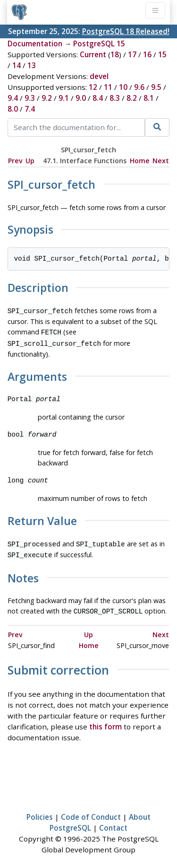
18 (115, 54)
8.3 (115, 98)
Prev (15, 161)
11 (108, 87)
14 (17, 65)
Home (140, 161)
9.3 (30, 98)
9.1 (64, 98)
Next (161, 161)
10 (123, 87)
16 (147, 54)
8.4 (98, 98)
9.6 (139, 87)
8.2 (132, 98)
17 (132, 54)
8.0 (13, 109)
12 (93, 87)
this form (105, 721)
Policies (40, 811)
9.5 (156, 87)
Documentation (35, 44)
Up (30, 161)
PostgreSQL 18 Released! (126, 31)
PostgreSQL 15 (99, 44)
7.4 (30, 109)
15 (162, 54)
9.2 (47, 98)
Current (93, 54)
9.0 (81, 98)
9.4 (13, 98)
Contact (113, 822)
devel (99, 76)
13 (32, 65)
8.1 (149, 98)
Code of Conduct (91, 811)
